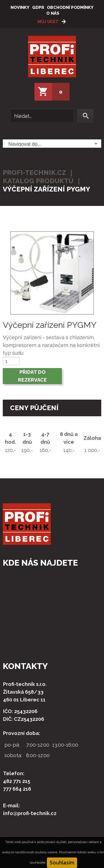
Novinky (20, 7)
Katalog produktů (38, 181)
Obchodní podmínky (70, 7)
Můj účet (48, 22)
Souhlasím (62, 863)
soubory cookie (46, 852)
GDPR (38, 7)
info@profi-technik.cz (30, 813)
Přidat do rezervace (32, 376)
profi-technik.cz (34, 173)
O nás (53, 13)
